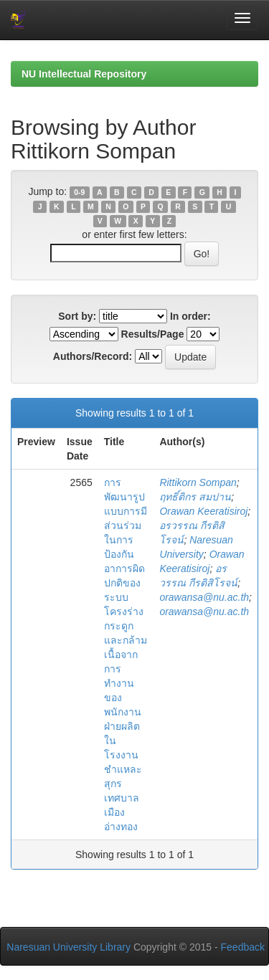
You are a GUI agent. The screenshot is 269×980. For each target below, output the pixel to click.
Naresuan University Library (69, 947)
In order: (190, 316)
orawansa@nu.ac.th (204, 597)
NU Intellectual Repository (84, 74)
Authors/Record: (93, 356)
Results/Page (153, 334)
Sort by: (77, 316)
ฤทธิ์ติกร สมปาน (195, 497)
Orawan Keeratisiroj (203, 511)
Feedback (243, 947)
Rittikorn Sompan (198, 482)
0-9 (79, 192)
